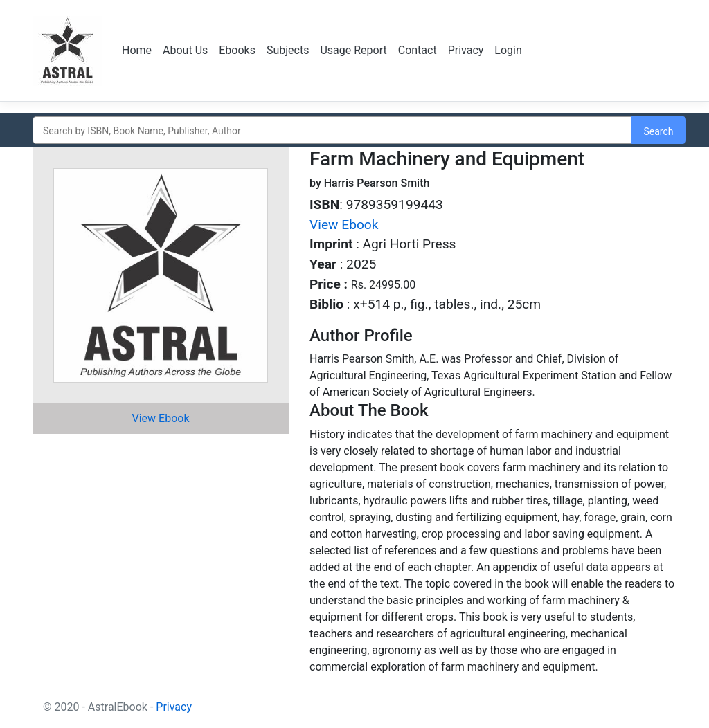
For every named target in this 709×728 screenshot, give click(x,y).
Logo (69, 51)
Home (137, 50)
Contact (418, 50)
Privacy (466, 50)
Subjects (288, 50)
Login (508, 50)
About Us (185, 50)
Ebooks (237, 50)
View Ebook (161, 418)
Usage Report (353, 50)
